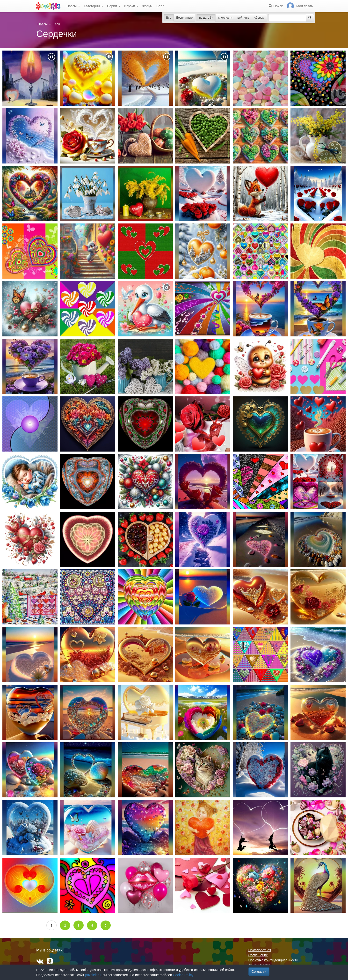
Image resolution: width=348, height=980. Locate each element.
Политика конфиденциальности (273, 960)
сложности (225, 18)
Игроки (131, 6)
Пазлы (73, 6)
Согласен (259, 972)
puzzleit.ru (93, 975)
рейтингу (243, 18)
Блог (160, 6)
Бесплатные (184, 18)
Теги (56, 24)
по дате (206, 18)
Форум (147, 6)
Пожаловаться (260, 950)
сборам (259, 18)
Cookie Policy (183, 975)
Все (169, 18)
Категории (94, 6)
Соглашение (258, 955)
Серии (114, 6)
